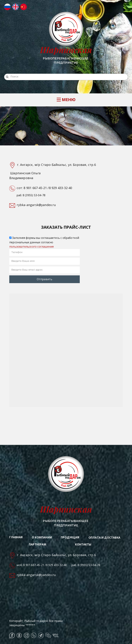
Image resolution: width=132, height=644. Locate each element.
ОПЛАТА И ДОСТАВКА (104, 538)
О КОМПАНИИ (42, 537)
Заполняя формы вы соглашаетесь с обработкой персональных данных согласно (44, 242)
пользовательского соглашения (31, 247)
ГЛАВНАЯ (16, 537)
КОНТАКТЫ (83, 544)
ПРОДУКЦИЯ (70, 537)
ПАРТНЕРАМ (38, 544)
